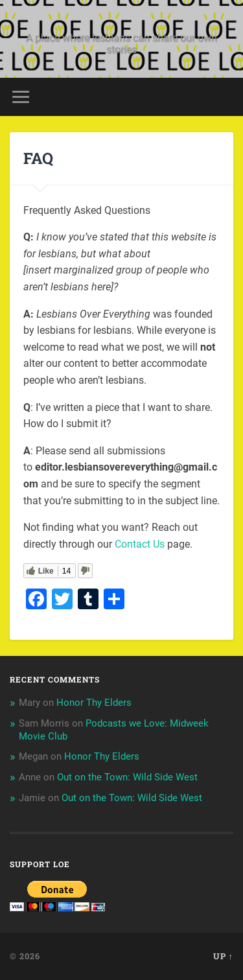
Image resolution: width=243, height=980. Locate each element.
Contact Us (140, 544)
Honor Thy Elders (94, 703)
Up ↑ (223, 956)
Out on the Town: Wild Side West (127, 777)
